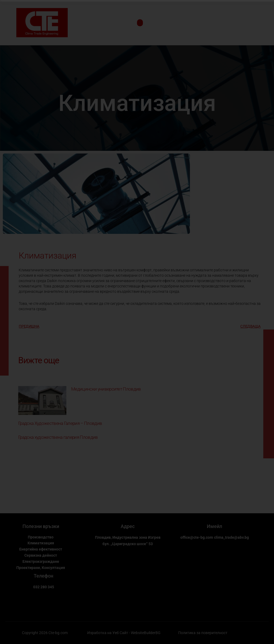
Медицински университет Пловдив (111, 389)
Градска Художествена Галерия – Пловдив (67, 424)
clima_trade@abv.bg (215, 544)
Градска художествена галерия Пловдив (64, 437)
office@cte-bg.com (215, 538)
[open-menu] (140, 23)
